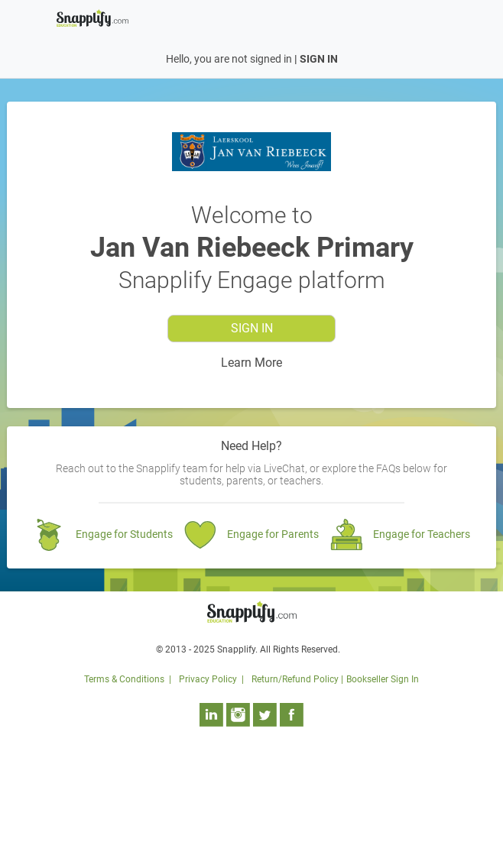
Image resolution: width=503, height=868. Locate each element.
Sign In (252, 328)
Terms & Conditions (124, 679)
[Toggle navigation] (437, 17)
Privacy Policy (208, 679)
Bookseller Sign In (383, 679)
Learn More (251, 363)
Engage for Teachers (422, 534)
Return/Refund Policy (295, 679)
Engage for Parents (273, 534)
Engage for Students (124, 534)
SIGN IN (319, 59)
